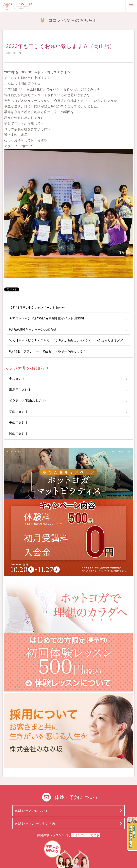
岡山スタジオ (18, 434)
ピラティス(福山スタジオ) (27, 401)
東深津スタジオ (20, 390)
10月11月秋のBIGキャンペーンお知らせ (37, 308)
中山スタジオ (18, 422)
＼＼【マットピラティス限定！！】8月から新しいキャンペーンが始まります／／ (66, 340)
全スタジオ (17, 379)
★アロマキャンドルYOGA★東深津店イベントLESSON (47, 318)
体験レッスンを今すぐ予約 (35, 824)
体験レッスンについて (32, 811)
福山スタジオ (18, 412)
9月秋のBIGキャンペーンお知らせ (33, 330)
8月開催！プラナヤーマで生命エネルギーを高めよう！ (47, 351)
